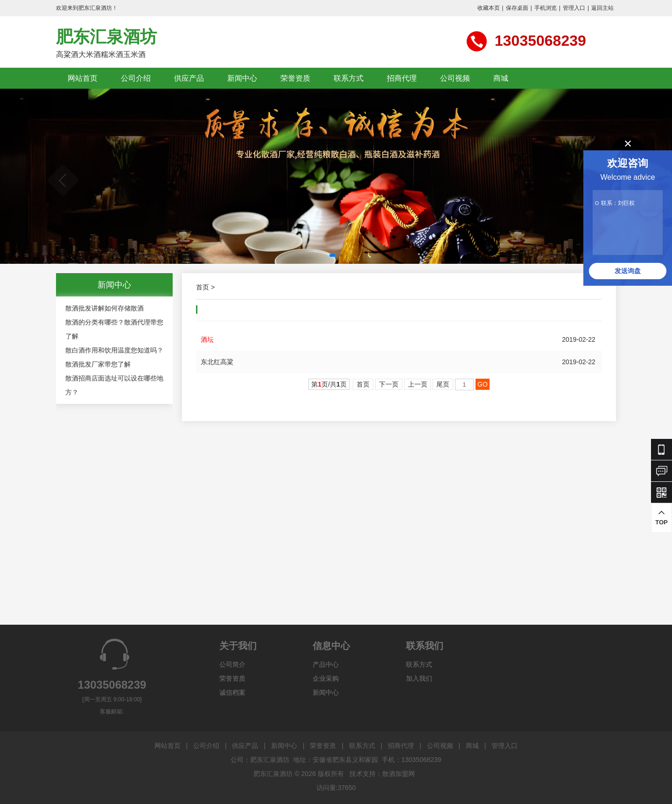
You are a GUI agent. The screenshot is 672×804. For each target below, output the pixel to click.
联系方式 (349, 78)
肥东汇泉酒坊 (106, 37)
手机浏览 (546, 8)
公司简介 (232, 664)
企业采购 (326, 678)
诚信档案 (232, 692)
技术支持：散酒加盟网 (382, 774)
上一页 (418, 384)
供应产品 (189, 78)
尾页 (443, 384)
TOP (661, 518)
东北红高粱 (217, 362)
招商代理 (402, 78)
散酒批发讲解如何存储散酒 (105, 308)
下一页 (389, 384)
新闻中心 (242, 78)
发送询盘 (628, 271)
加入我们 (419, 678)
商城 (501, 78)
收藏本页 (489, 8)
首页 (203, 287)
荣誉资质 (295, 78)
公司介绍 (136, 78)
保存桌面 (517, 8)
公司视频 (455, 78)
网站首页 (83, 78)
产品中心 (326, 664)
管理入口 (574, 8)
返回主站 (602, 8)
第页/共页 (329, 384)
